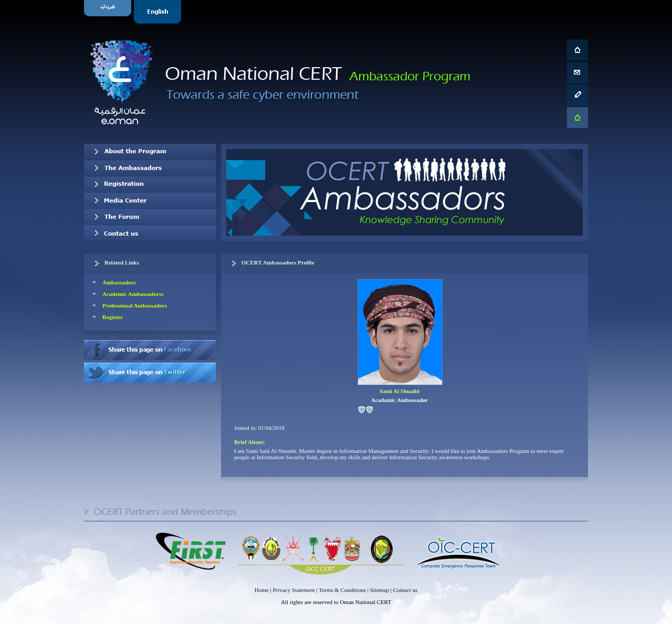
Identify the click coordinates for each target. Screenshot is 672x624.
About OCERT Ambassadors (150, 152)
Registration (150, 184)
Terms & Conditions (342, 590)
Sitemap (380, 590)
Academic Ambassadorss (133, 294)
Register (113, 317)
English (159, 12)
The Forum (150, 217)
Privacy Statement (293, 590)
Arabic (109, 12)
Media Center (150, 200)
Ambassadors (119, 282)
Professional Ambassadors (135, 305)
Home (262, 590)
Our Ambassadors (150, 168)
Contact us (150, 233)
